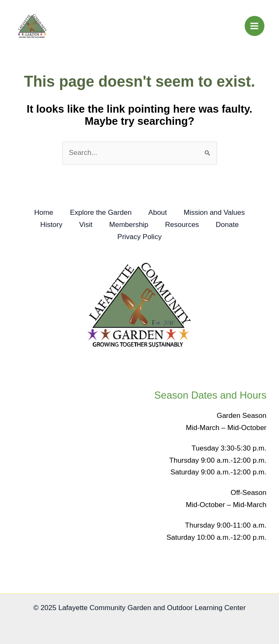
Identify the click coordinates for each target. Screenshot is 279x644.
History (51, 225)
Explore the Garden (101, 213)
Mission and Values (214, 213)
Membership (129, 225)
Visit (86, 225)
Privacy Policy (140, 237)
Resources (182, 225)
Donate (227, 225)
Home (44, 213)
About (158, 213)
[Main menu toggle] (255, 26)
